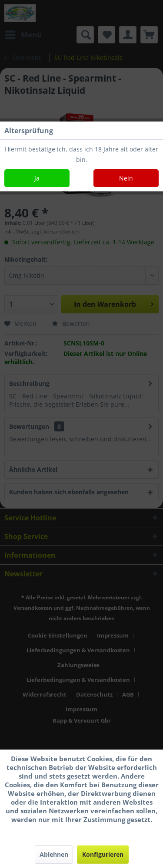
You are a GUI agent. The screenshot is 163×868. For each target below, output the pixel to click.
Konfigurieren (103, 854)
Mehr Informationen (81, 828)
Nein (126, 178)
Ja (37, 178)
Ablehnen (54, 854)
